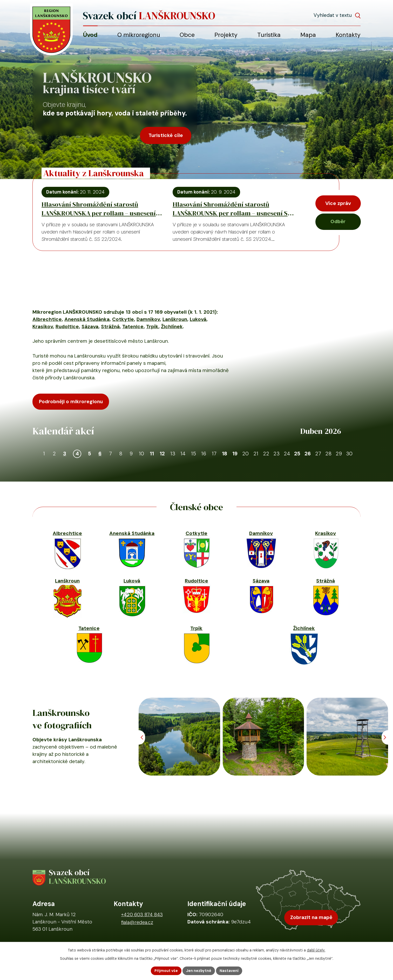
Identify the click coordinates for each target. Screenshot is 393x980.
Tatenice (133, 327)
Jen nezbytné (199, 971)
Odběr (338, 221)
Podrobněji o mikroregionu (71, 402)
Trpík (152, 327)
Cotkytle (123, 319)
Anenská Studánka (87, 319)
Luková (198, 319)
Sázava (90, 327)
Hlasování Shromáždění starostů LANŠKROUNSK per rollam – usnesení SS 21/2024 (232, 209)
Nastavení (229, 971)
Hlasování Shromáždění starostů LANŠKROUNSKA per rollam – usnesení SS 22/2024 (99, 209)
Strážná (110, 327)
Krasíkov (43, 327)
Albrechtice (47, 319)
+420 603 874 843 (142, 914)
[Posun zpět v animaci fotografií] (142, 737)
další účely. (316, 950)
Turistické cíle (166, 135)
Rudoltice (67, 327)
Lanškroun (175, 319)
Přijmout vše (166, 971)
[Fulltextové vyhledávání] (337, 15)
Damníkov (148, 319)
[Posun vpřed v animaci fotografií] (385, 737)
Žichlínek (172, 327)
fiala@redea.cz (137, 922)
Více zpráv (338, 203)
